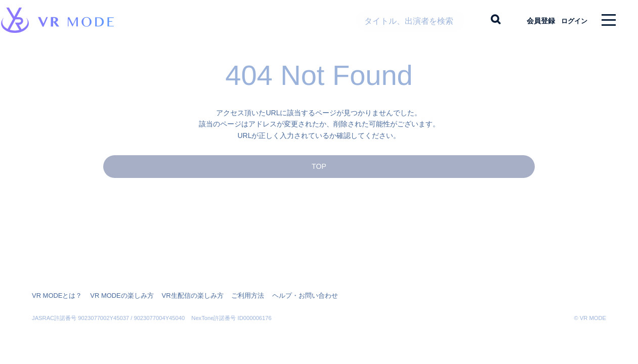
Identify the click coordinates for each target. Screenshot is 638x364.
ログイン (570, 20)
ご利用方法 (233, 296)
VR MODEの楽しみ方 (116, 296)
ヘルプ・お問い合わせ (287, 296)
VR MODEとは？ (55, 296)
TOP (319, 175)
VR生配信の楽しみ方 (182, 296)
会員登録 (532, 20)
